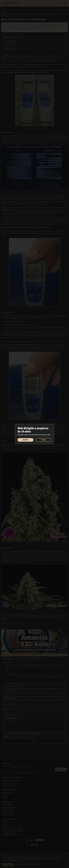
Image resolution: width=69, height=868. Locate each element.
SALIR (43, 440)
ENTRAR (25, 440)
